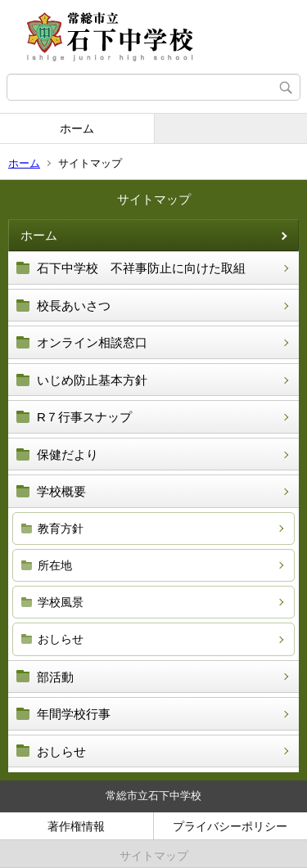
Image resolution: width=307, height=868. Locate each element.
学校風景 (61, 602)
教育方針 (61, 528)
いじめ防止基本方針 (92, 380)
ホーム (77, 128)
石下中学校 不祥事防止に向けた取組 (141, 268)
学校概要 (61, 491)
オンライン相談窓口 (92, 342)
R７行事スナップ (84, 417)
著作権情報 (76, 826)
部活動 (55, 677)
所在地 (55, 565)
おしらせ (61, 639)
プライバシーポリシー (230, 826)
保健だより (68, 454)
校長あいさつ (74, 306)
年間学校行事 (74, 714)
